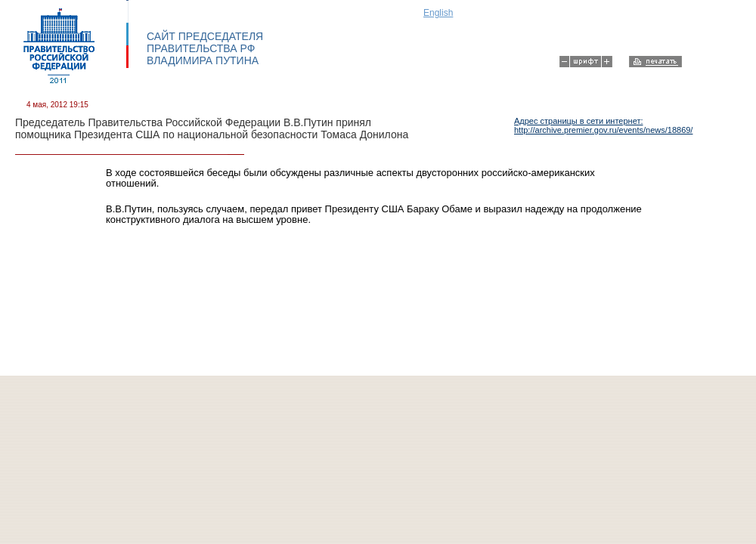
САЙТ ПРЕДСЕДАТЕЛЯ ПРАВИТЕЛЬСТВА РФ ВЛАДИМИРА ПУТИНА (205, 48)
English (438, 13)
